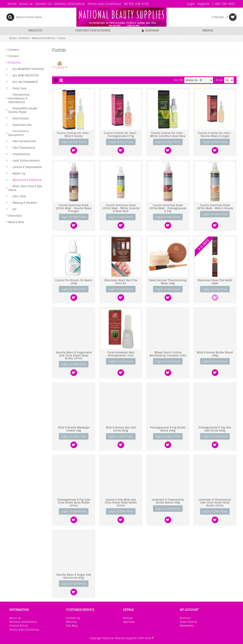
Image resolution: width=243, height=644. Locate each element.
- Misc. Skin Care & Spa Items (25, 188)
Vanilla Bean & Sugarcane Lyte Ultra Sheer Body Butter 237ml (74, 355)
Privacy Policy (19, 626)
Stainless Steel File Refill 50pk (215, 282)
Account (185, 618)
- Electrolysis (19, 118)
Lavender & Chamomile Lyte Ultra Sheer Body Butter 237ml (215, 502)
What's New (16, 222)
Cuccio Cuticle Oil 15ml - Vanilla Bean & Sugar (215, 134)
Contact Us (73, 618)
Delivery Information (23, 622)
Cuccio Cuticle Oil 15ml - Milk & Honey (74, 134)
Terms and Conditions (24, 630)
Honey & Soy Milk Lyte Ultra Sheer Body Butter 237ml (121, 502)
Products (14, 62)
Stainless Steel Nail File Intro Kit (121, 282)
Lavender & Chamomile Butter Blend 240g (168, 501)
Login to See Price (74, 142)
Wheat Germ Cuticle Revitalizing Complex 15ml (168, 354)
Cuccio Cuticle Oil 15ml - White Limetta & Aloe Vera (168, 134)
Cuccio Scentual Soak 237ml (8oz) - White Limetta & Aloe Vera (121, 208)
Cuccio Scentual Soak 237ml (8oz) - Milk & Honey (215, 206)
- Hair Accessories (22, 141)
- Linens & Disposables (25, 167)
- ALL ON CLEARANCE (23, 82)
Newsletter (187, 626)
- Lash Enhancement (24, 160)
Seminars (15, 216)
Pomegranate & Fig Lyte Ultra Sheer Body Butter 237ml (74, 502)
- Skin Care (17, 196)
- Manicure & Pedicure (25, 180)
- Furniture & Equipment (18, 133)
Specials (129, 622)
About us (15, 618)
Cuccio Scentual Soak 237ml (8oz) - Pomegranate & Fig (168, 208)
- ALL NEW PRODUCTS (24, 75)
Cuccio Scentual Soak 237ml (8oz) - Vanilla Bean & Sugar (74, 208)
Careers (14, 49)
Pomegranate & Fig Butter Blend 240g (168, 429)
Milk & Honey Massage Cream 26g (74, 429)
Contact (14, 56)
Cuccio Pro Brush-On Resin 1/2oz (74, 282)
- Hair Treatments (22, 148)
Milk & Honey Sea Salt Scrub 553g (121, 429)
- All (12, 209)
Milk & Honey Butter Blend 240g (215, 354)
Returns (71, 622)
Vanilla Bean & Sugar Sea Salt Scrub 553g (74, 576)
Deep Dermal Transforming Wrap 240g (168, 282)
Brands (128, 618)
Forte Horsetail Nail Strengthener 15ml (121, 354)
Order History (188, 622)
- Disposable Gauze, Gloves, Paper (23, 110)
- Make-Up (17, 173)
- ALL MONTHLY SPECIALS (26, 69)
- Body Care (17, 88)
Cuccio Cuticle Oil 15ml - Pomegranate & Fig (121, 134)
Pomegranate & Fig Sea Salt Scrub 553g (215, 429)
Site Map (72, 626)
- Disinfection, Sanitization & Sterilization (19, 98)
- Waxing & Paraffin (23, 203)
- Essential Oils (20, 125)
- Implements (19, 154)
